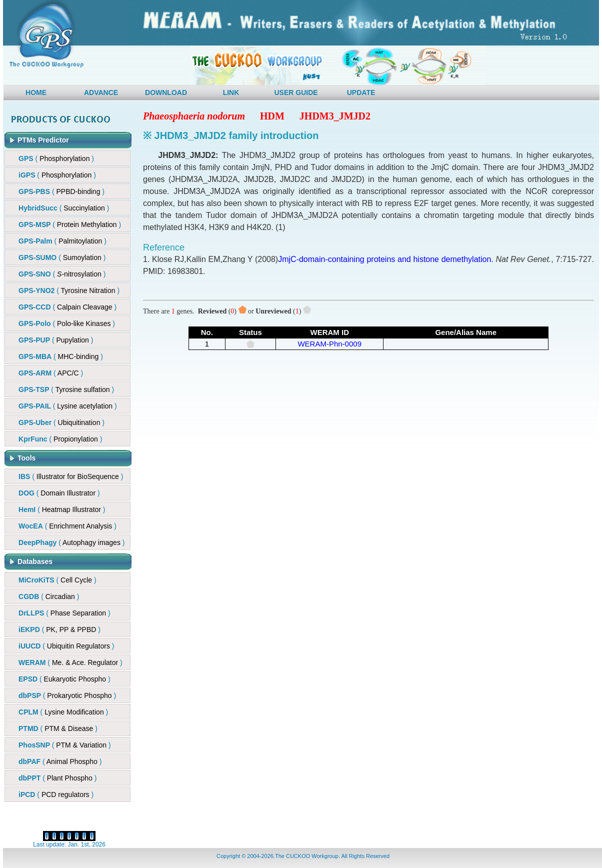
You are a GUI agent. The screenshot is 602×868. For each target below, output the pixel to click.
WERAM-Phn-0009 (329, 344)
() (61, 191)
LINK (231, 92)
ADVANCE (101, 92)
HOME (36, 92)
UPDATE (361, 92)
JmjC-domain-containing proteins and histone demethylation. (386, 259)
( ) (56, 158)
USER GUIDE (296, 92)
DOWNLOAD (166, 92)
